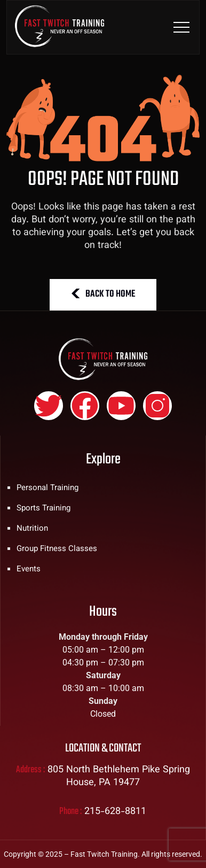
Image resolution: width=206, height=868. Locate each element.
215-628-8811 (115, 812)
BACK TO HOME (103, 294)
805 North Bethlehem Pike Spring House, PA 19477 (119, 777)
